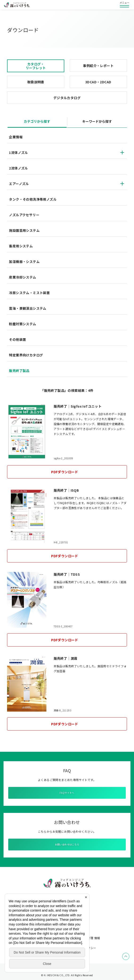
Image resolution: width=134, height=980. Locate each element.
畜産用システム (21, 246)
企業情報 (16, 137)
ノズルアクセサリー (24, 215)
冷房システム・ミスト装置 (29, 293)
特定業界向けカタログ (26, 355)
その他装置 (17, 339)
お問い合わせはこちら (67, 844)
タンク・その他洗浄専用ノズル (33, 199)
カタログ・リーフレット (36, 66)
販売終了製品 (19, 371)
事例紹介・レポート (98, 66)
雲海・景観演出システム (28, 308)
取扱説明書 (36, 82)
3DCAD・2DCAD (98, 82)
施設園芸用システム (24, 230)
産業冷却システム (22, 277)
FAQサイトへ (67, 793)
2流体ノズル (18, 168)
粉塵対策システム (22, 324)
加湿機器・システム (24, 262)
